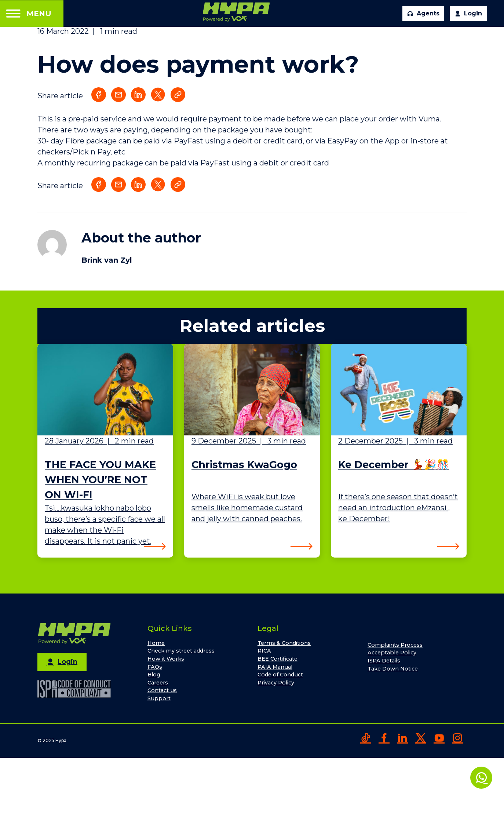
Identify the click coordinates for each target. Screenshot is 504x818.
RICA (264, 651)
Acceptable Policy (392, 653)
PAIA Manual (275, 667)
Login (468, 14)
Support (159, 698)
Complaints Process (395, 645)
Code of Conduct (280, 675)
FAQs (155, 667)
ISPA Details (384, 661)
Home (156, 643)
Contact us (162, 690)
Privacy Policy (276, 683)
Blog (154, 675)
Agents (423, 14)
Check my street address (181, 651)
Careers (158, 683)
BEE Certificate (277, 659)
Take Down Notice (393, 669)
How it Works (166, 659)
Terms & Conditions (284, 643)
